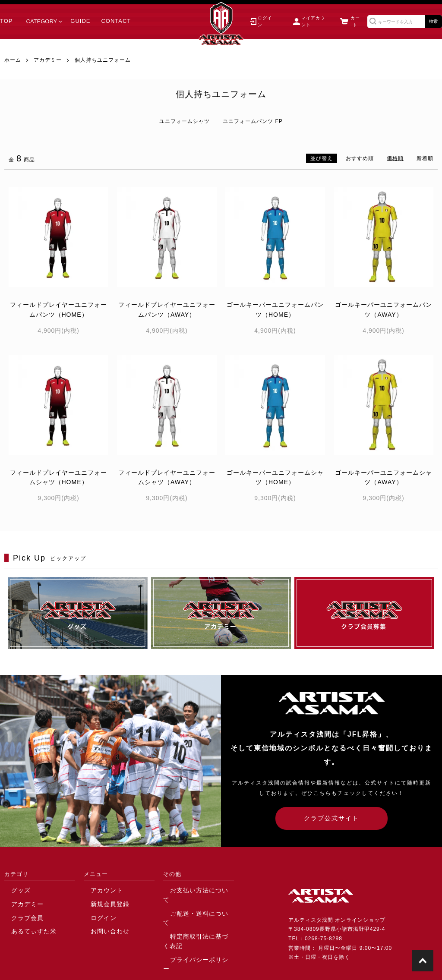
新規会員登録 (101, 903)
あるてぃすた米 (24, 928)
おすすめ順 (360, 158)
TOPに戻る (423, 961)
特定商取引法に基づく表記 (197, 915)
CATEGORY (42, 21)
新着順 (425, 158)
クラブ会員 (18, 915)
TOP (6, 21)
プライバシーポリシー (191, 928)
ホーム (13, 60)
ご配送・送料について (191, 903)
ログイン (95, 915)
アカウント (98, 890)
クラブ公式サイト (331, 818)
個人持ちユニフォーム (103, 60)
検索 (433, 21)
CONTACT (116, 21)
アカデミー (48, 60)
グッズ (13, 890)
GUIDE (80, 21)
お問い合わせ (101, 928)
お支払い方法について (191, 890)
